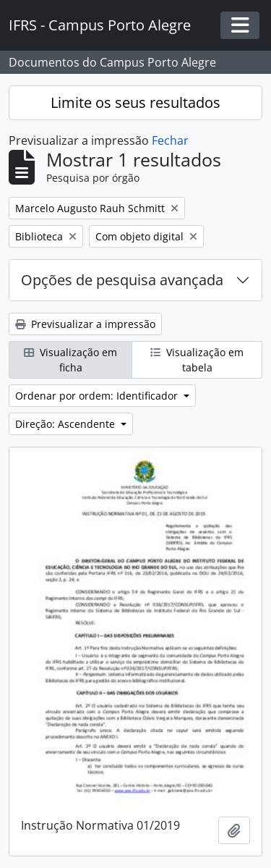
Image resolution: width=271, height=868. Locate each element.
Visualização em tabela (197, 360)
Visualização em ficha (70, 360)
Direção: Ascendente (66, 424)
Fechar (170, 140)
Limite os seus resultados (135, 102)
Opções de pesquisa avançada (122, 280)
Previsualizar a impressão (85, 324)
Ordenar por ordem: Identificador (98, 396)
